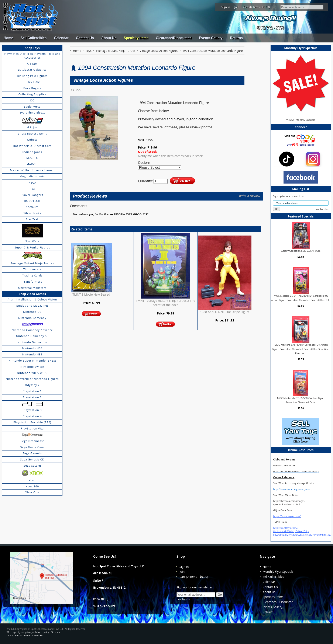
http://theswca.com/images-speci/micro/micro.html (289, 503)
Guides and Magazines (32, 306)
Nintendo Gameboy (32, 318)
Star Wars (32, 241)
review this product (131, 214)
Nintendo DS (32, 312)
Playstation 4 (32, 416)
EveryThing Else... (32, 112)
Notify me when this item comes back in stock (170, 156)
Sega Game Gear (32, 447)
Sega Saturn (32, 466)
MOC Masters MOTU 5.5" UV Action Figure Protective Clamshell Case (301, 400)
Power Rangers (32, 195)
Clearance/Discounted (174, 38)
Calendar (61, 38)
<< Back (76, 90)
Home (8, 38)
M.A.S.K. (32, 158)
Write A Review (250, 196)
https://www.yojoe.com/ (287, 516)
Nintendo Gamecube (32, 342)
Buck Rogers (32, 88)
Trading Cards (32, 275)
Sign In (226, 7)
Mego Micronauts (32, 176)
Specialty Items (136, 38)
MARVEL (32, 164)
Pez (32, 189)
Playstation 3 (32, 410)
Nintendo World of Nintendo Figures (32, 379)
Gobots (32, 140)
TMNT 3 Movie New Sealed (91, 294)
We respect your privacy (20, 632)
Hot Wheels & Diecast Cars (32, 146)
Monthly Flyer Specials (278, 572)
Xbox (32, 480)
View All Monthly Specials (301, 120)
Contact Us (85, 38)
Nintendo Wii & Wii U (32, 373)
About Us (109, 38)
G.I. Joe (32, 127)
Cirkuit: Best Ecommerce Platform (25, 635)
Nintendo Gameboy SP (32, 336)
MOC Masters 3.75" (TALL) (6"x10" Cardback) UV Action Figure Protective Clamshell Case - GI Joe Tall (300, 298)
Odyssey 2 (32, 385)
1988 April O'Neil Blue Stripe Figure (225, 312)
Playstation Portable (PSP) (32, 422)
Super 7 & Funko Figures (32, 247)
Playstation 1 (32, 391)
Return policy (42, 632)
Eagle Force (32, 107)
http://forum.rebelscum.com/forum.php (296, 471)
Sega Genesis (32, 453)
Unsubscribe (321, 209)
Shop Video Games (32, 294)
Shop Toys (32, 48)
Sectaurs (32, 207)
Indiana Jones (32, 152)
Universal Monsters (32, 288)
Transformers (32, 282)
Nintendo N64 (32, 348)
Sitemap (55, 632)
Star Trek (32, 219)
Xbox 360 (32, 486)
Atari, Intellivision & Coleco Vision (32, 299)
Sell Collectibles (34, 38)
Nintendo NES (32, 354)
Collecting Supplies (32, 94)
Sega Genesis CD (32, 459)
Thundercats (32, 269)
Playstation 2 (32, 397)
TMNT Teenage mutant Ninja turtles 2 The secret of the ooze (166, 303)
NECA (32, 182)
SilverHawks (32, 213)
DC (32, 100)
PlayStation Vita (32, 428)
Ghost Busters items (32, 133)
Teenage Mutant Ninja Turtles (32, 263)
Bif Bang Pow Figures (32, 76)
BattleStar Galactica (32, 70)
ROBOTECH (32, 201)
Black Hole (32, 82)
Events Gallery (211, 38)
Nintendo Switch (32, 367)
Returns (236, 38)
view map (101, 599)
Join (237, 7)
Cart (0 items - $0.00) (257, 7)
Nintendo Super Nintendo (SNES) (32, 361)
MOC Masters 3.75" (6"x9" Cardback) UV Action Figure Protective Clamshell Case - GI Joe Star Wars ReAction (301, 349)
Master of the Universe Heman (32, 170)
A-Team (32, 64)
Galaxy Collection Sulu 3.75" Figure (301, 251)
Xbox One (32, 492)
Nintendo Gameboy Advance (32, 330)
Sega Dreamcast (32, 441)
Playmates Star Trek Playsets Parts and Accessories (32, 56)
